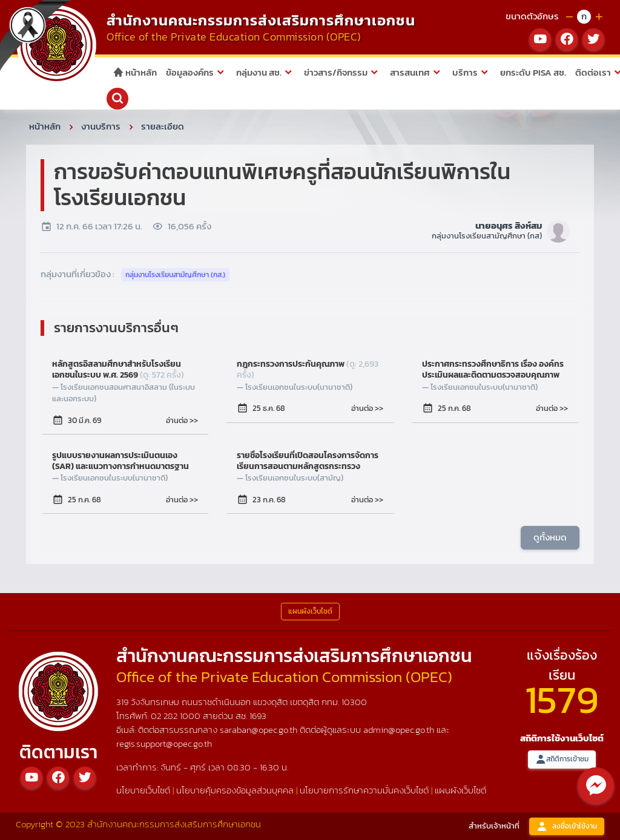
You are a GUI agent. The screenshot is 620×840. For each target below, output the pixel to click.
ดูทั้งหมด (550, 537)
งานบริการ (101, 126)
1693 (258, 716)
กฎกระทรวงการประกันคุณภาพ (308, 370)
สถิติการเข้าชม (562, 759)
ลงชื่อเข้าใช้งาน (567, 826)
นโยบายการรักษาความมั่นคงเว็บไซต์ (364, 790)
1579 (562, 699)
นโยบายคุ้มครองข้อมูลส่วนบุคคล (235, 790)
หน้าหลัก (135, 72)
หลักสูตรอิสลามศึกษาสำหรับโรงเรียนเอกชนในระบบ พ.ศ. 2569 (118, 370)
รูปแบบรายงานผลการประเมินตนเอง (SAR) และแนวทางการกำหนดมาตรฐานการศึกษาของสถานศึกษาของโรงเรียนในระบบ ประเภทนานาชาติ (122, 461)
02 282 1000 (177, 716)
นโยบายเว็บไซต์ (143, 790)
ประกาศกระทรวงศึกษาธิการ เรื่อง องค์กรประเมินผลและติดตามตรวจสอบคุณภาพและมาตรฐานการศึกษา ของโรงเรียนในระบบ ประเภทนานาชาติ (493, 370)
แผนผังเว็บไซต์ (460, 790)
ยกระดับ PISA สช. (533, 72)
